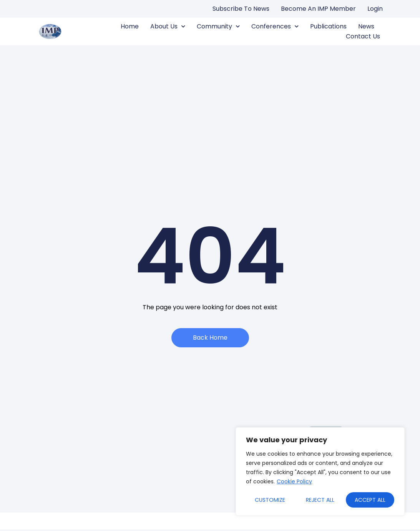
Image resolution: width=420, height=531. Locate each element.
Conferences (275, 27)
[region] (320, 471)
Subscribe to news (241, 9)
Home (130, 26)
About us (168, 27)
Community (218, 27)
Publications (328, 26)
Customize (270, 500)
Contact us (363, 36)
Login (375, 9)
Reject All (320, 500)
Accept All (370, 500)
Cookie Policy (294, 481)
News (366, 26)
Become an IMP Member (318, 9)
